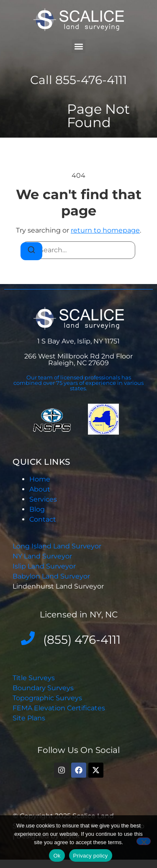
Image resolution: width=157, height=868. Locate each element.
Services (43, 499)
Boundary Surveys (43, 688)
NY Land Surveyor (43, 556)
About (40, 489)
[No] (144, 841)
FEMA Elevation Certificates (59, 708)
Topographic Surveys (47, 698)
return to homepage (105, 230)
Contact (43, 519)
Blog (37, 509)
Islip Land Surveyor (45, 566)
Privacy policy (91, 856)
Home (40, 479)
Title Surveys (34, 678)
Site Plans (29, 718)
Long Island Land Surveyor (57, 546)
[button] (78, 46)
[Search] (31, 251)
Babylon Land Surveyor (52, 576)
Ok (57, 856)
